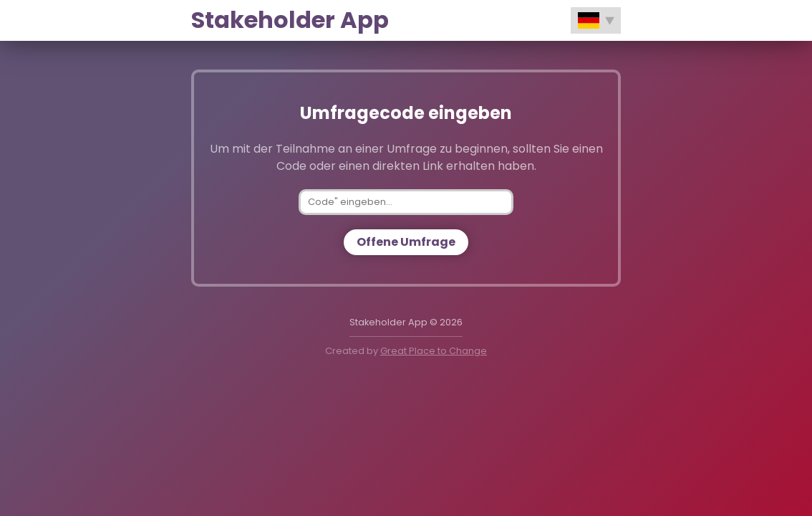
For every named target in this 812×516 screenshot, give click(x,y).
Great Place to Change (434, 351)
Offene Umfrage (406, 242)
